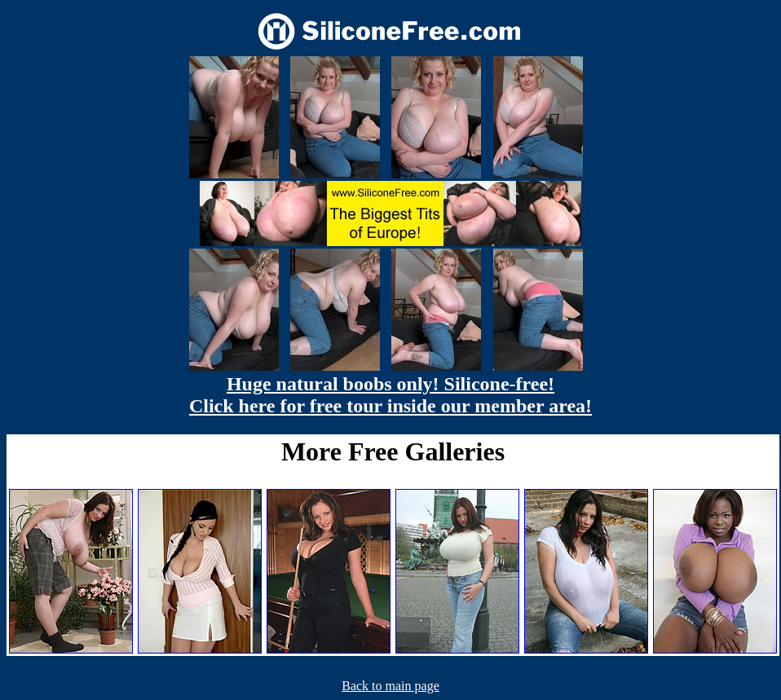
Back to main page (390, 686)
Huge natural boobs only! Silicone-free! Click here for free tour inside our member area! (390, 395)
